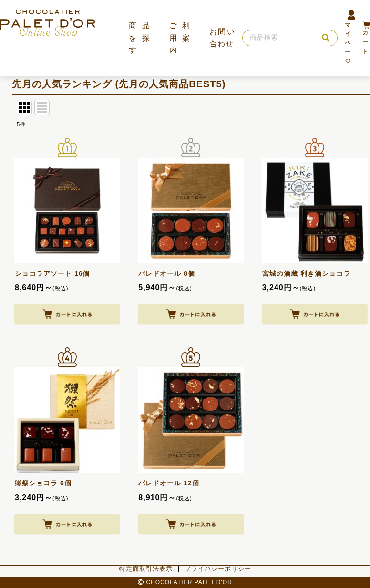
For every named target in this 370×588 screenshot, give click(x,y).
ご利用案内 (180, 38)
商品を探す (139, 38)
